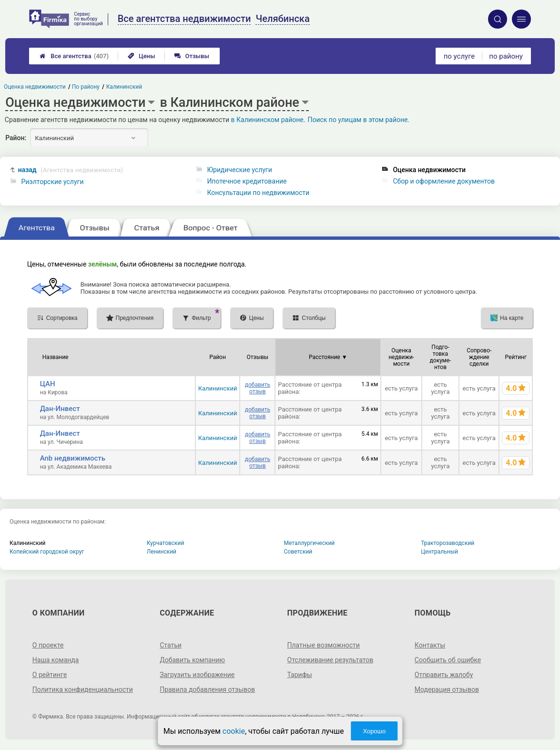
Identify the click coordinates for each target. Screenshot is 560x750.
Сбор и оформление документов (444, 181)
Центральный (439, 552)
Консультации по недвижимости (258, 193)
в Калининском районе (267, 120)
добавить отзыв (258, 388)
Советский (298, 552)
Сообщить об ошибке (448, 660)
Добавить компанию (192, 660)
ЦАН (48, 384)
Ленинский (162, 552)
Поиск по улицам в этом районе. (358, 120)
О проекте (48, 645)
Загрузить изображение (197, 675)
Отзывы (192, 56)
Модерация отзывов (447, 689)
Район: (16, 138)
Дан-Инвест (60, 409)
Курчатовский (166, 543)
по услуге (459, 56)
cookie (234, 731)
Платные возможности (324, 645)
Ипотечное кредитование (247, 181)
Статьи (171, 645)
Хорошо (374, 731)
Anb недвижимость (73, 458)
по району (506, 56)
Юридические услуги (239, 170)
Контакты (430, 645)
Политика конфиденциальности (83, 689)
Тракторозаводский (448, 543)
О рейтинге (50, 675)
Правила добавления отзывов (207, 689)
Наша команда (56, 660)
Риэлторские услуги (52, 182)
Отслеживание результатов (331, 660)
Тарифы (300, 675)
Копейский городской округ (47, 552)
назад (71, 170)
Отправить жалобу (444, 675)
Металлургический (310, 543)
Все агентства (74, 56)
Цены (142, 56)
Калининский (218, 388)
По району (86, 87)
